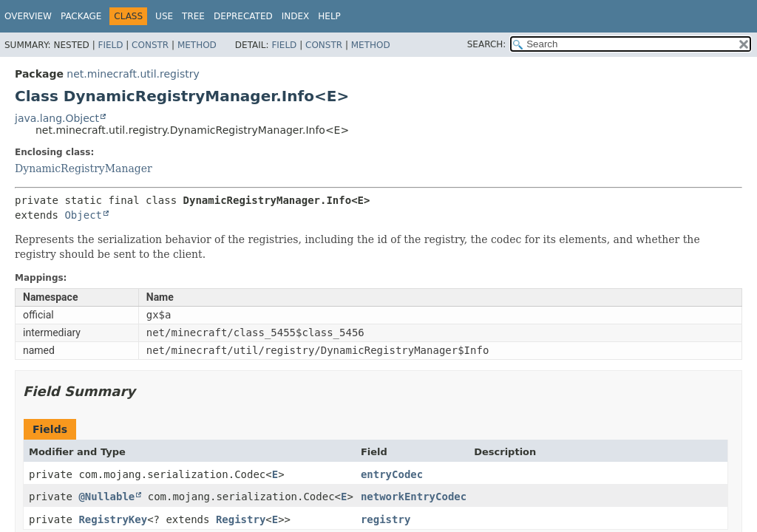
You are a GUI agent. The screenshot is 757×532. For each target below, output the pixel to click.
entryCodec (392, 474)
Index (296, 16)
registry (386, 519)
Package (81, 16)
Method (197, 45)
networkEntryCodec (414, 497)
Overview (28, 16)
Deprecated (243, 16)
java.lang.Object (57, 118)
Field (110, 45)
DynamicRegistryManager (84, 168)
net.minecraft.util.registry (133, 74)
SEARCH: (487, 44)
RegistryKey (113, 519)
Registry (241, 519)
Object (83, 215)
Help (329, 16)
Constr (150, 45)
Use (164, 16)
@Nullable (106, 497)
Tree (193, 16)
